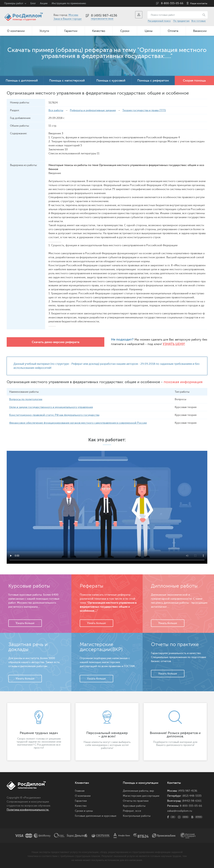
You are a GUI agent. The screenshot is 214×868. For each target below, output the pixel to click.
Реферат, (129, 811)
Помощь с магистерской (67, 81)
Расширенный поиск (159, 21)
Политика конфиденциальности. (28, 810)
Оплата (173, 31)
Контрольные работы (137, 816)
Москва (73, 15)
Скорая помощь (194, 81)
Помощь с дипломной (22, 81)
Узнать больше (25, 623)
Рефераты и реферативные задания (93, 110)
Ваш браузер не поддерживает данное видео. (107, 507)
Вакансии (200, 31)
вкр (152, 791)
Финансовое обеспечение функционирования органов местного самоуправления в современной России (78, 423)
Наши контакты (199, 3)
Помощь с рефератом (153, 81)
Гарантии (71, 31)
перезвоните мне (102, 19)
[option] (39, 732)
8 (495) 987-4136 (104, 15)
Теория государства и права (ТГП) (144, 110)
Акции (44, 3)
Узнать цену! (129, 344)
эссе (138, 811)
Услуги (44, 31)
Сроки (125, 31)
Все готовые (199, 21)
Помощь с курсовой (111, 81)
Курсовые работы (134, 806)
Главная (80, 791)
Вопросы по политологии (26, 399)
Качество (99, 31)
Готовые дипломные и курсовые (96, 816)
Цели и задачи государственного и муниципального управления (51, 407)
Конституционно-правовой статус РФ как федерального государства (54, 415)
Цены (149, 31)
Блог (33, 3)
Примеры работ (14, 3)
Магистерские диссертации (141, 796)
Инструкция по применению (69, 3)
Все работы (56, 110)
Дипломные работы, (136, 791)
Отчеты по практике (136, 801)
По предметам (181, 21)
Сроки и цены (84, 811)
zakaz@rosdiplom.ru (180, 811)
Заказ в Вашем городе (68, 19)
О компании (16, 31)
